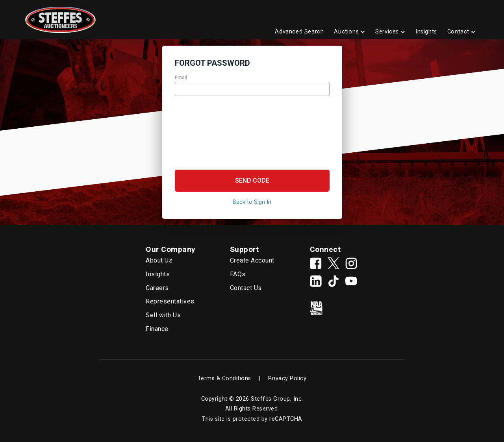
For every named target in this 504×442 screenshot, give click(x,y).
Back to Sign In (252, 202)
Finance (157, 329)
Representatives (170, 301)
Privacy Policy (287, 378)
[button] (252, 181)
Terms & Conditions (224, 378)
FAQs (238, 274)
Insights (158, 274)
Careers (157, 288)
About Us (159, 260)
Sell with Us (163, 315)
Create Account (252, 260)
